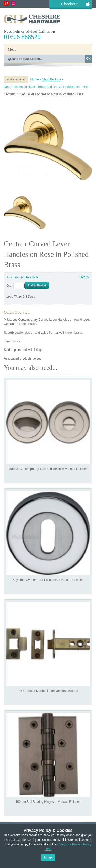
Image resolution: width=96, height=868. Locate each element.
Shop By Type (52, 79)
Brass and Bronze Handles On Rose (63, 87)
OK (88, 59)
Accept (48, 857)
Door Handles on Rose (19, 87)
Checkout (69, 4)
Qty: (9, 286)
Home (35, 79)
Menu (12, 49)
